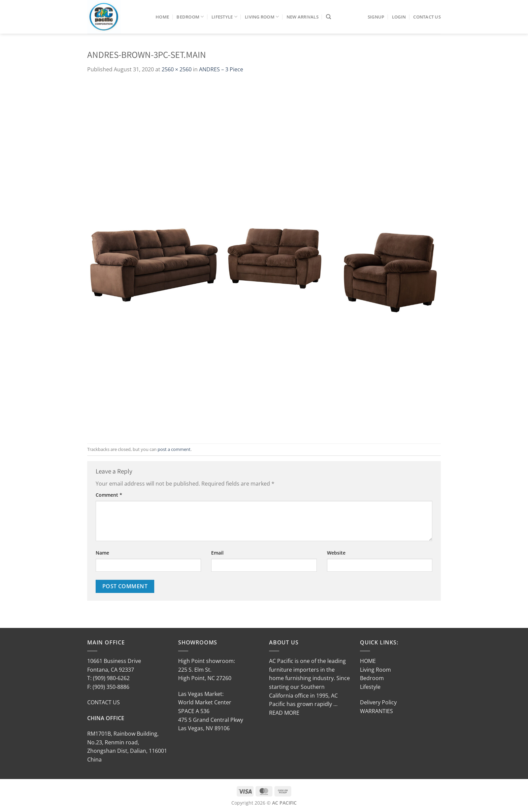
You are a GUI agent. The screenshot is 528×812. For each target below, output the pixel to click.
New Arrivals (303, 17)
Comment (109, 495)
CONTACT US (104, 702)
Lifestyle (224, 17)
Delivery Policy (378, 702)
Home (162, 17)
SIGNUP (376, 17)
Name (102, 553)
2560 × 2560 (177, 69)
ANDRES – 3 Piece (221, 69)
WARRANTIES (376, 711)
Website (336, 553)
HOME (368, 661)
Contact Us (427, 17)
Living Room (262, 17)
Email (217, 553)
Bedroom (190, 17)
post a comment (174, 449)
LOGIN (399, 17)
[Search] (328, 17)
